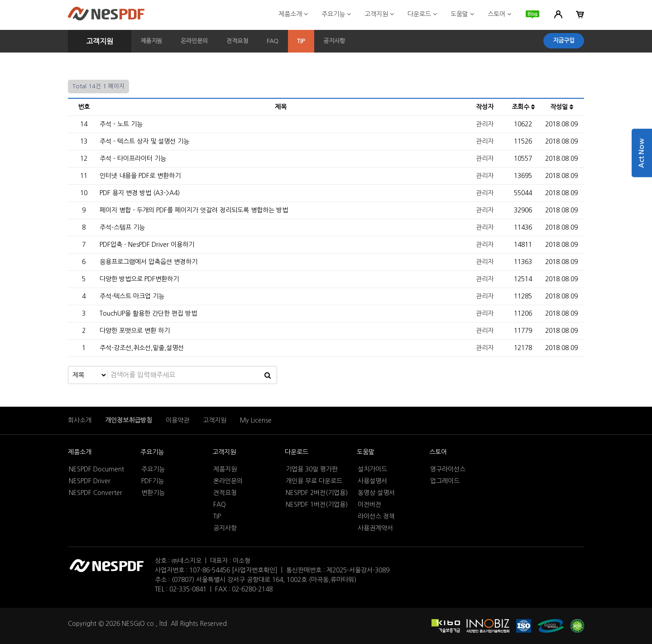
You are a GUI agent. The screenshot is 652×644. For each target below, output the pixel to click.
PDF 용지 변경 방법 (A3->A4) (140, 193)
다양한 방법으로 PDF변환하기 (139, 279)
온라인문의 (194, 41)
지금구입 (564, 41)
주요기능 (336, 14)
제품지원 (151, 41)
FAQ (273, 41)
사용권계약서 (375, 528)
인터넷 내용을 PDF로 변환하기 (140, 176)
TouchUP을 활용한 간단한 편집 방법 (148, 313)
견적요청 (237, 41)
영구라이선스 (448, 469)
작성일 (562, 107)
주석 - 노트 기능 (121, 124)
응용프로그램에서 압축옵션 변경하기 (149, 262)
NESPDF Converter (96, 493)
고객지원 (379, 14)
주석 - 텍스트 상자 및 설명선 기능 (144, 141)
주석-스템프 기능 (122, 227)
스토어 (499, 14)
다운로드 (422, 14)
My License (256, 420)
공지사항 (334, 41)
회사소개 (80, 420)
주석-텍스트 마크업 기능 (132, 296)
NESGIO (133, 624)
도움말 (462, 14)
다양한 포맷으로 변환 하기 (135, 331)
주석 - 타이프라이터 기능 (133, 159)
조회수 (523, 107)
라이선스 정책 (376, 516)
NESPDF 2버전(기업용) (317, 493)
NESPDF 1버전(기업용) (317, 505)
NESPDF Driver (90, 481)
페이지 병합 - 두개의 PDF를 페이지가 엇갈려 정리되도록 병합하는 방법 (194, 210)
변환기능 (153, 493)
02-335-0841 (188, 589)
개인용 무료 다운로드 (314, 481)
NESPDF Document (96, 469)
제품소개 (293, 14)
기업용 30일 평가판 (312, 469)
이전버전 (369, 505)
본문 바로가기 (0, 0)
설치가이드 (372, 469)
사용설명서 (372, 481)
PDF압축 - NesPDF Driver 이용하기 (147, 245)
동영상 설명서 (376, 493)
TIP (301, 41)
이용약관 (177, 420)
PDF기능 (153, 481)
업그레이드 (445, 481)
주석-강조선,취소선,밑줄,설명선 (142, 348)
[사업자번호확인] (255, 570)
